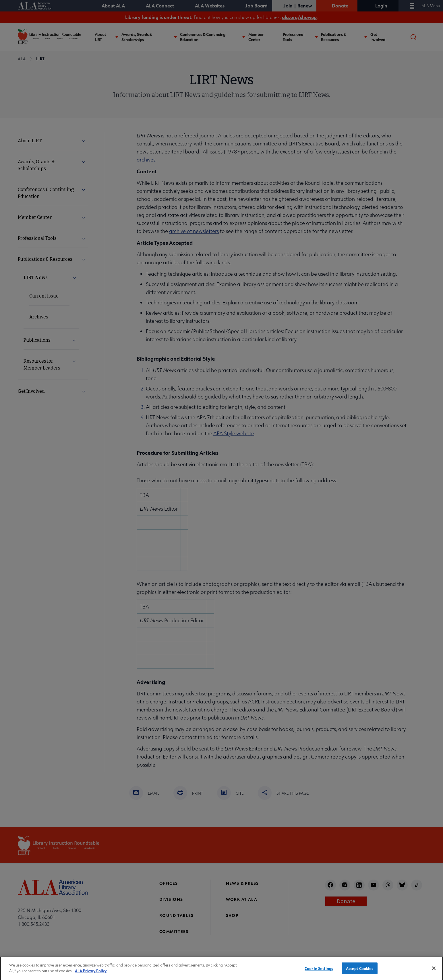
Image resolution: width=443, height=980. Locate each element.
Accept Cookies (360, 972)
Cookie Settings (319, 972)
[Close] (434, 972)
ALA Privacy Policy (91, 975)
